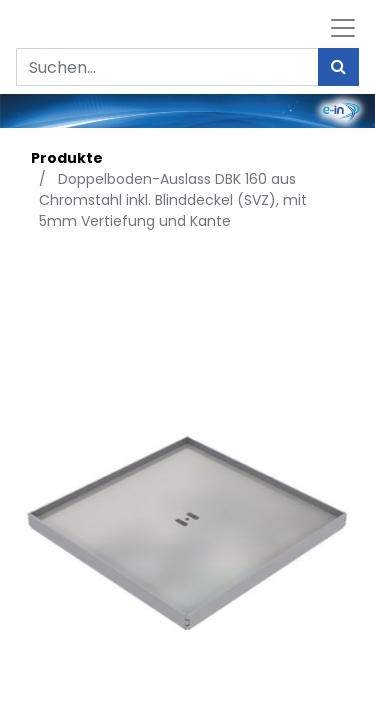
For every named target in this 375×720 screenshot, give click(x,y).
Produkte (67, 158)
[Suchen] (338, 67)
